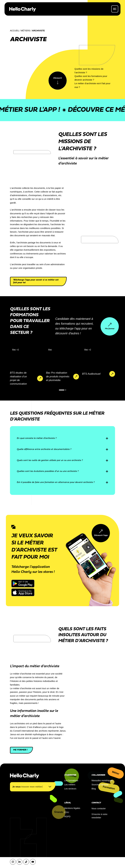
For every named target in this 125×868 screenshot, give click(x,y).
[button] (62, 390)
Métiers (26, 31)
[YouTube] (33, 862)
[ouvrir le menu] (115, 9)
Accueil (15, 31)
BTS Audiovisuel (91, 374)
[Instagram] (13, 862)
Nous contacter (99, 808)
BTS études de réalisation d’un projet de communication (18, 378)
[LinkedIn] (19, 862)
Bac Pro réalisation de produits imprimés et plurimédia (58, 376)
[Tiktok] (26, 862)
